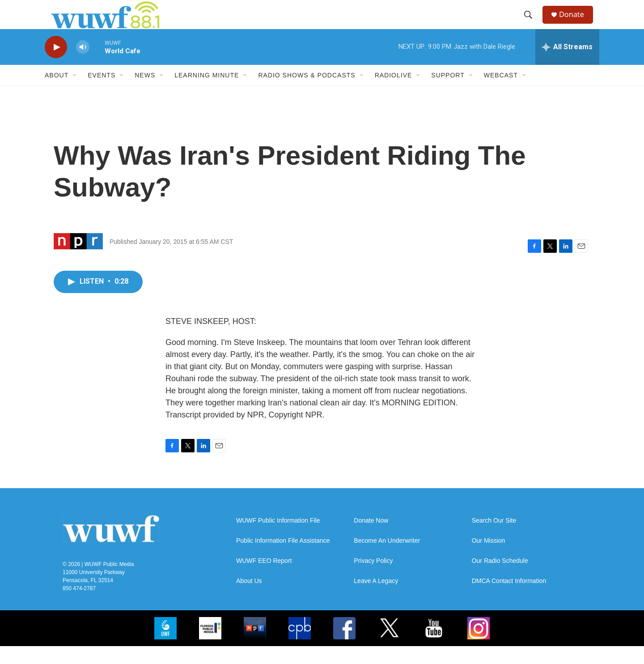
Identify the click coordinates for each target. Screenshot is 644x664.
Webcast (501, 93)
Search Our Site (494, 538)
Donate (576, 23)
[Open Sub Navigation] (75, 93)
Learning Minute (207, 93)
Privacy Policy (373, 579)
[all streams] (567, 65)
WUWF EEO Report (264, 579)
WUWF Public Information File (278, 538)
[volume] (83, 65)
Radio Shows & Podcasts (307, 93)
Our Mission (489, 559)
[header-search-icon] (532, 24)
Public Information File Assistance (283, 559)
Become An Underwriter (387, 559)
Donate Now (371, 538)
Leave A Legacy (376, 599)
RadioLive (394, 93)
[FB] (344, 646)
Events (102, 93)
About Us (249, 599)
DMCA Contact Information (509, 599)
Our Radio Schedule (500, 579)
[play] (56, 65)
